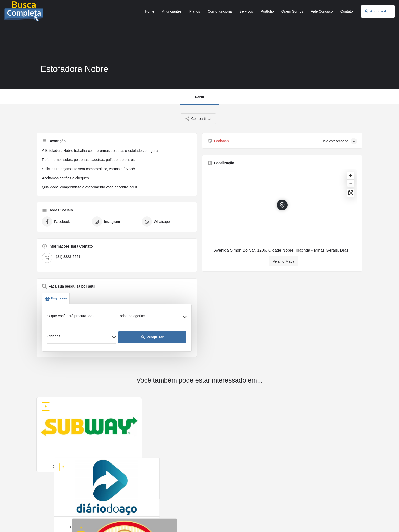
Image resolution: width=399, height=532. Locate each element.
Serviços (246, 11)
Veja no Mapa (283, 261)
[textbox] (152, 317)
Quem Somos (292, 11)
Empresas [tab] (56, 298)
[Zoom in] (351, 176)
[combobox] (152, 317)
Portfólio (267, 11)
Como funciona (220, 11)
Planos (195, 11)
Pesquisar (152, 337)
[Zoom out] (351, 183)
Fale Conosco (322, 11)
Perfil (199, 97)
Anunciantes (172, 11)
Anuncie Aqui (378, 11)
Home (149, 11)
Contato (347, 11)
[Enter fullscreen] (351, 193)
